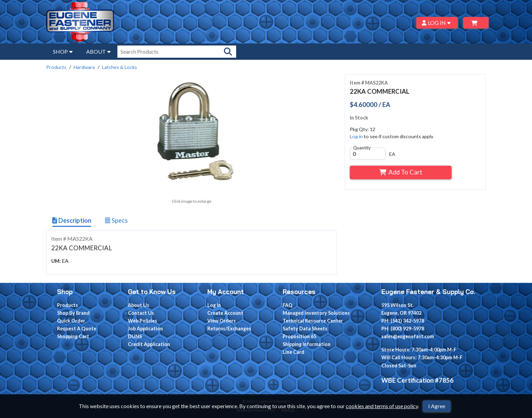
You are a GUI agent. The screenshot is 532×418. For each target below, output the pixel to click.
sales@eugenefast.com (408, 336)
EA (392, 154)
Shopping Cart (73, 336)
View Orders (222, 321)
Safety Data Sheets (305, 329)
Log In (214, 305)
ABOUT (98, 51)
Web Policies (142, 321)
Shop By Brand (73, 313)
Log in (356, 136)
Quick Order (71, 321)
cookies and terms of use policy (382, 406)
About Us (139, 305)
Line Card (293, 352)
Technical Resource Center (313, 321)
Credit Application (149, 344)
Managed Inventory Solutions (316, 313)
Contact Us (141, 313)
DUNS (135, 336)
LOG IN (437, 23)
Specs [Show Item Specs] (116, 220)
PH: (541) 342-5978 (403, 321)
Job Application (145, 329)
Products (56, 67)
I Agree (437, 406)
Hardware (84, 67)
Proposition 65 (299, 336)
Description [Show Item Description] (72, 220)
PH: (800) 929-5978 (403, 329)
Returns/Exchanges (229, 329)
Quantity (362, 148)
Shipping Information (307, 344)
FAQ (288, 305)
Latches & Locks (120, 67)
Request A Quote (77, 329)
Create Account (225, 313)
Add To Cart (401, 172)
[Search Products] (228, 52)
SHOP (63, 51)
